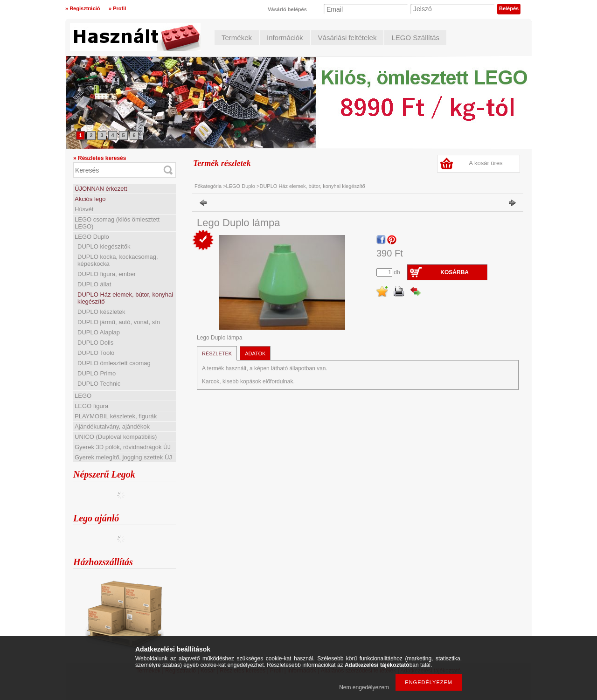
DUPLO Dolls (95, 343)
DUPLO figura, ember (107, 274)
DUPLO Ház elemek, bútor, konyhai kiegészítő (312, 186)
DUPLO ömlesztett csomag (114, 363)
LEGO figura (91, 406)
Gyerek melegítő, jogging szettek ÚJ (123, 457)
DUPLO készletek (101, 312)
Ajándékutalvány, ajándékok (112, 426)
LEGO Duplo (92, 237)
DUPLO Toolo (96, 353)
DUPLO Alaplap (99, 332)
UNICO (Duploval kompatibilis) (116, 437)
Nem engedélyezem (364, 687)
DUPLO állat (94, 284)
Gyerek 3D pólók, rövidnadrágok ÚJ (123, 447)
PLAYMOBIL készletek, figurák (116, 416)
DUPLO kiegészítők (104, 246)
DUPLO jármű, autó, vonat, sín (119, 322)
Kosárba (455, 272)
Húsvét (84, 209)
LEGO (83, 396)
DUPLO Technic (99, 384)
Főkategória (208, 186)
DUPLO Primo (97, 373)
